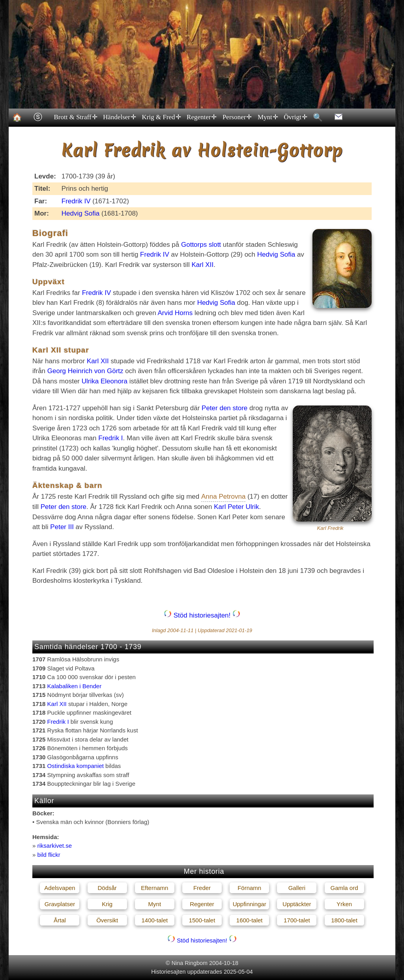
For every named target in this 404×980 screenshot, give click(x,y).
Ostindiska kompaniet (76, 766)
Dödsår (107, 888)
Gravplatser (60, 904)
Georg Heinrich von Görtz (85, 371)
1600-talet (250, 920)
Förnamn (249, 888)
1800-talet (344, 920)
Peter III (62, 527)
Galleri (297, 888)
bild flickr (49, 855)
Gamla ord (344, 888)
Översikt (107, 920)
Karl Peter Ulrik (236, 507)
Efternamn (154, 888)
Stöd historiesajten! (202, 615)
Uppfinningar (250, 904)
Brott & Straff (75, 117)
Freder (202, 888)
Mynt (267, 117)
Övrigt (295, 117)
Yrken (344, 904)
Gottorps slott (201, 245)
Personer (237, 117)
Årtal (60, 920)
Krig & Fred (161, 117)
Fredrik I (110, 438)
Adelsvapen (60, 888)
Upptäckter (297, 904)
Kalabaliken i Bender (75, 686)
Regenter (201, 117)
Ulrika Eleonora (105, 381)
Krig (107, 904)
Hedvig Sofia (80, 213)
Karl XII (202, 265)
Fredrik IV (76, 201)
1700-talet (297, 920)
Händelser (119, 117)
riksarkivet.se (55, 846)
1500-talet (202, 920)
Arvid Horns (175, 313)
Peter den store (224, 408)
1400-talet (154, 920)
